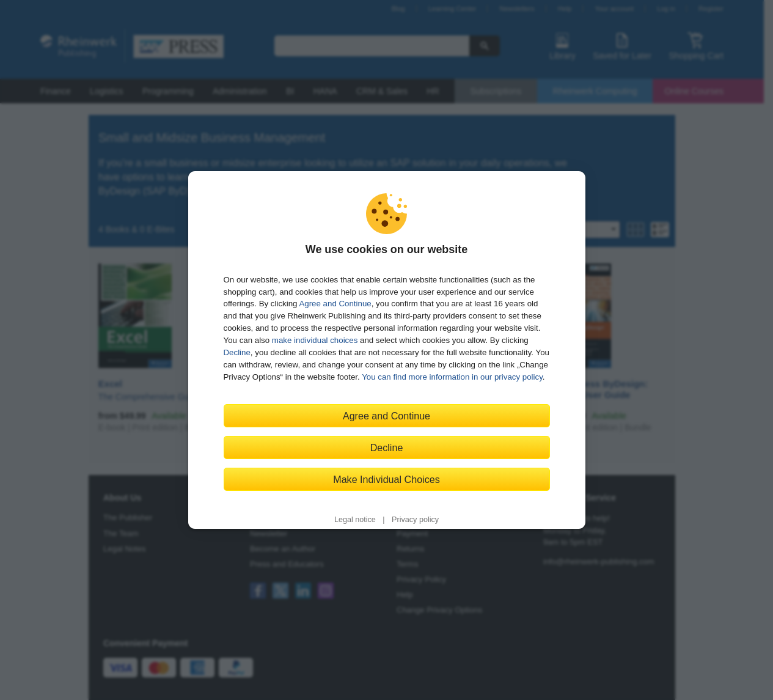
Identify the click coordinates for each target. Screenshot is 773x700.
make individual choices (315, 340)
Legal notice (355, 520)
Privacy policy (415, 520)
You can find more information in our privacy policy (452, 377)
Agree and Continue (335, 304)
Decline (237, 352)
